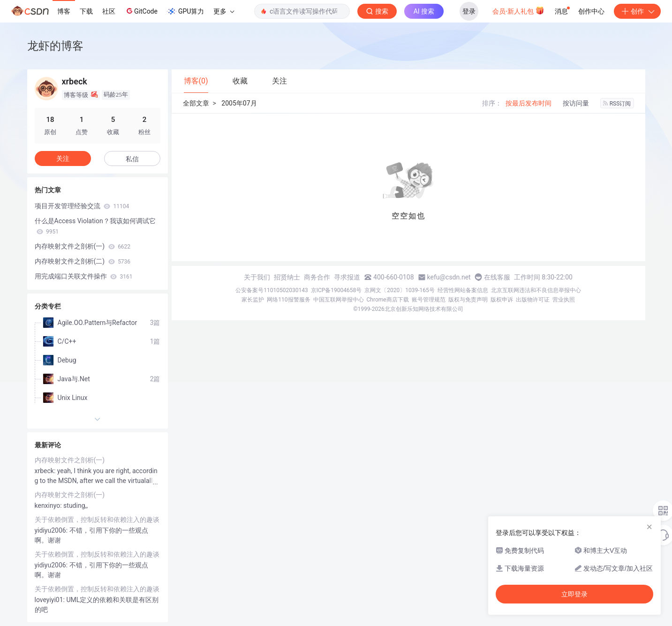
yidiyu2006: (52, 530)
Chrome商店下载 (388, 300)
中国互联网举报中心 (339, 300)
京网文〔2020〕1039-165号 (400, 290)
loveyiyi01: (51, 600)
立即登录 (574, 594)
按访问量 (576, 103)
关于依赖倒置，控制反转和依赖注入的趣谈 (97, 520)
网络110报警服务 (288, 300)
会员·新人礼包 (518, 10)
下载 (86, 11)
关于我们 (257, 277)
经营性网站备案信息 (463, 290)
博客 (64, 11)
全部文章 (196, 103)
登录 (469, 11)
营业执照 (564, 300)
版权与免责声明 (468, 300)
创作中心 (591, 11)
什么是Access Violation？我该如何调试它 (95, 226)
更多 (224, 11)
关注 (63, 158)
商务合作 (317, 277)
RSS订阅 (617, 104)
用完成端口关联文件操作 (84, 276)
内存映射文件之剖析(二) (83, 261)
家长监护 (253, 300)
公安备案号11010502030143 (272, 290)
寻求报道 (347, 277)
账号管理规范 (429, 300)
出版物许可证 (533, 300)
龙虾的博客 (55, 46)
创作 (637, 11)
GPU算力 (185, 11)
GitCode (141, 11)
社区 (109, 11)
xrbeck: (46, 471)
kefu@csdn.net (449, 277)
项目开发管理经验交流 (82, 206)
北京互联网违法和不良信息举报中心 (536, 290)
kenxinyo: (49, 505)
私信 (132, 159)
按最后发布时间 (529, 103)
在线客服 (497, 277)
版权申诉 (502, 300)
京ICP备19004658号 (336, 290)
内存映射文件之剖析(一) (83, 246)
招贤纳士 (287, 277)
